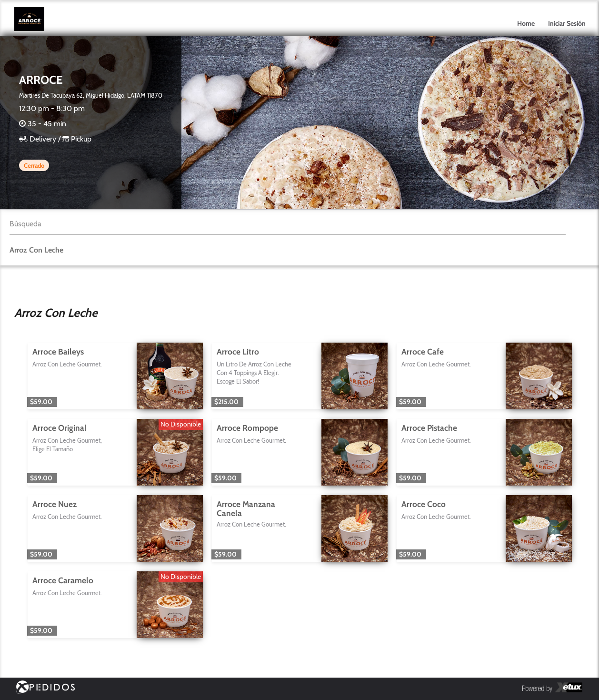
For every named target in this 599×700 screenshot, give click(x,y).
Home (526, 23)
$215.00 (226, 402)
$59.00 (41, 402)
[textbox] (288, 224)
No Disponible (181, 424)
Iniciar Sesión (567, 23)
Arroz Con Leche (36, 250)
